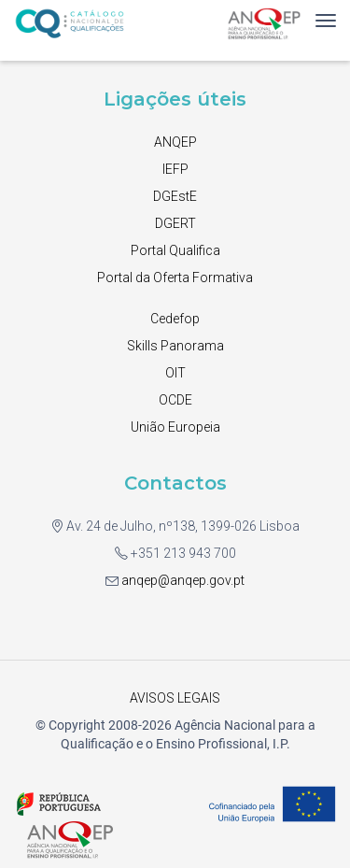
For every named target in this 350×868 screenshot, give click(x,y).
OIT (175, 373)
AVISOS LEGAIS (175, 698)
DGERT (175, 223)
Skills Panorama (175, 346)
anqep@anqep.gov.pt (182, 580)
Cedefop (175, 319)
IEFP (175, 169)
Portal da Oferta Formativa (175, 277)
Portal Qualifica (175, 250)
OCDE (175, 400)
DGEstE (175, 196)
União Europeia (175, 427)
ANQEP (175, 142)
